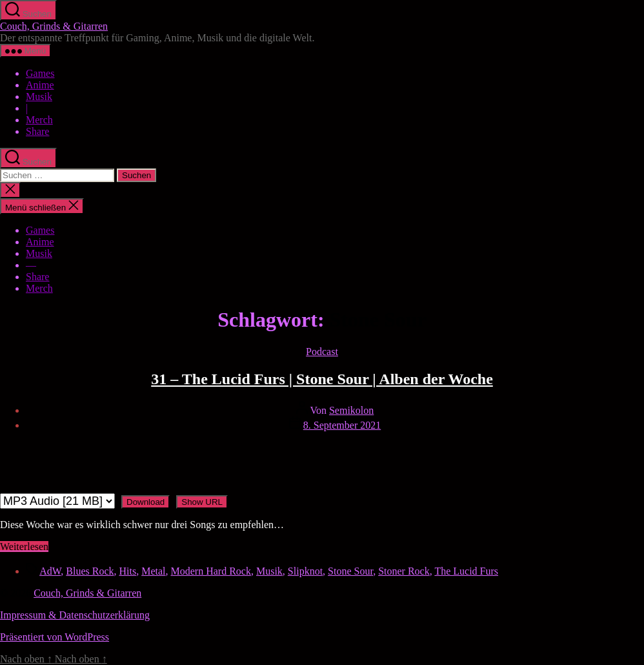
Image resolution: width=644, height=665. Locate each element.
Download (146, 502)
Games (40, 73)
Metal (153, 571)
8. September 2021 (342, 425)
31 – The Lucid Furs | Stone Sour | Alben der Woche (322, 379)
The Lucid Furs (466, 571)
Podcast (322, 352)
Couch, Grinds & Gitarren (54, 26)
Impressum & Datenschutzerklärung (75, 615)
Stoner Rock (404, 571)
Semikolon (351, 410)
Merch (39, 120)
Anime (40, 85)
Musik (39, 97)
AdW (50, 571)
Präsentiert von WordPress (55, 637)
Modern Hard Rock (211, 571)
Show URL (202, 502)
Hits (128, 571)
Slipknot (305, 571)
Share (37, 131)
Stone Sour (350, 571)
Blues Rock (90, 571)
